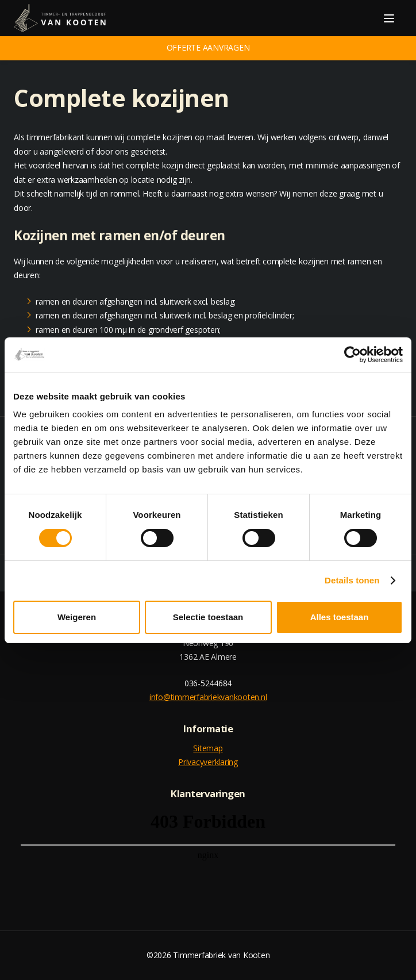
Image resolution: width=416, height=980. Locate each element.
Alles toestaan (340, 617)
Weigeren (77, 617)
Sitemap (208, 748)
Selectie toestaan (208, 617)
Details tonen (352, 580)
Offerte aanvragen (208, 47)
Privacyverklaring (208, 762)
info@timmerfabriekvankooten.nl (208, 697)
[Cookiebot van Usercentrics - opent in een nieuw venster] (353, 355)
